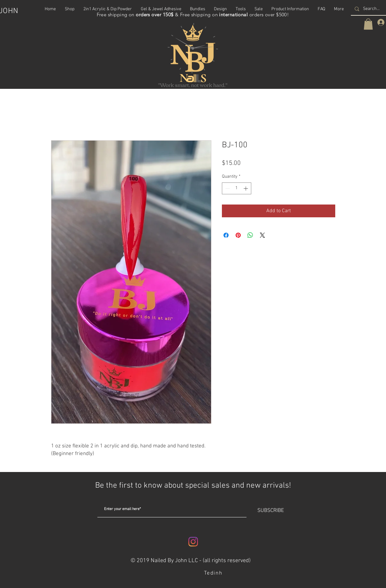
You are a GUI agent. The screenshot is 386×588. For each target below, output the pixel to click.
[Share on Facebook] (226, 235)
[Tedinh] (214, 573)
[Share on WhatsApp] (250, 235)
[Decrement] (227, 188)
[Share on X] (262, 235)
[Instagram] (193, 542)
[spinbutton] (237, 188)
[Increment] (246, 188)
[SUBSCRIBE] (271, 511)
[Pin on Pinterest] (238, 235)
